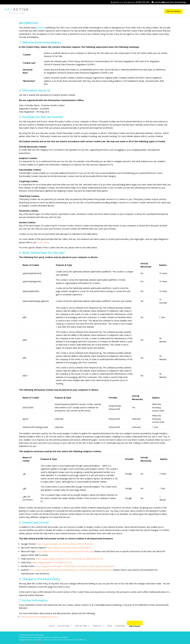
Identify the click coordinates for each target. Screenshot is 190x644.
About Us (97, 626)
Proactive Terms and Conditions (31, 642)
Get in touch (173, 12)
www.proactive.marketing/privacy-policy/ (40, 617)
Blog (109, 626)
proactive (40, 28)
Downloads (120, 626)
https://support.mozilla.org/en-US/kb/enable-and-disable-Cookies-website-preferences (75, 566)
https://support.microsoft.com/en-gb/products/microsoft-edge (65, 551)
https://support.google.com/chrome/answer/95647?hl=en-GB (65, 544)
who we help (81, 626)
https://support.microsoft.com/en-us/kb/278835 (69, 548)
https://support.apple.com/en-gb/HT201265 (52, 562)
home (52, 626)
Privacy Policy (43, 242)
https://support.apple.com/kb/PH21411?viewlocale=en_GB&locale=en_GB (69, 559)
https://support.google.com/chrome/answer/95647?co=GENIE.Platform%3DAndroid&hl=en (71, 570)
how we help (63, 626)
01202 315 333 (142, 2)
